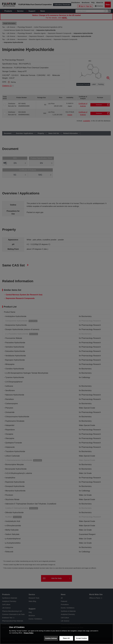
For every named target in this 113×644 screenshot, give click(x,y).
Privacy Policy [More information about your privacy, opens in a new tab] (28, 633)
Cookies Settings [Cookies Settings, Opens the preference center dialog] (51, 638)
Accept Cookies (81, 638)
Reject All (66, 638)
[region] (56, 634)
